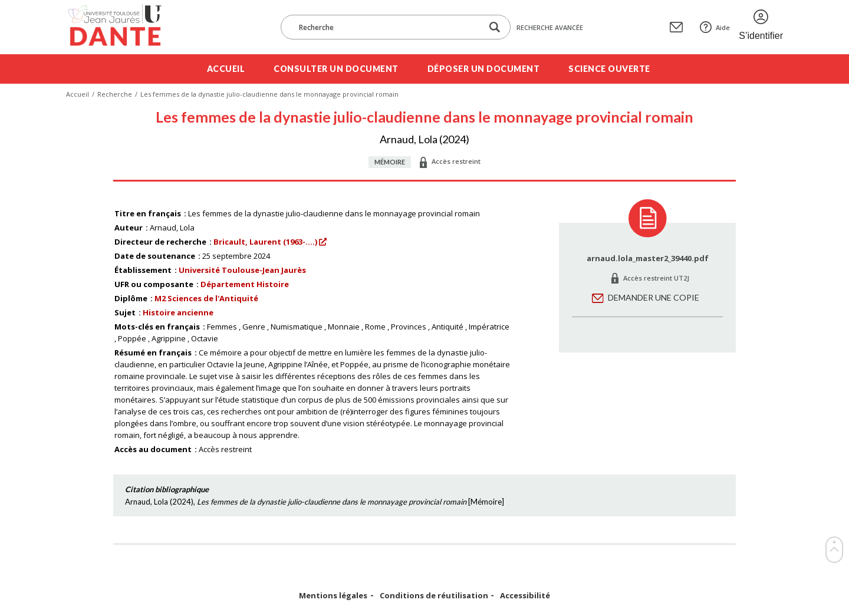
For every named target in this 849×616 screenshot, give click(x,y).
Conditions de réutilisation (434, 596)
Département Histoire (245, 284)
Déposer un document (484, 69)
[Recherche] (387, 27)
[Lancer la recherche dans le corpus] (495, 27)
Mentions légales (333, 596)
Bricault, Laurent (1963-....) (265, 242)
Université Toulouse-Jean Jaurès (242, 270)
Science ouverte (609, 69)
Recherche (115, 94)
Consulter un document (336, 69)
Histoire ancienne (178, 312)
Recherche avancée (550, 27)
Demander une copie (654, 297)
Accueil (226, 69)
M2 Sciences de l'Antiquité (206, 298)
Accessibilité (525, 596)
